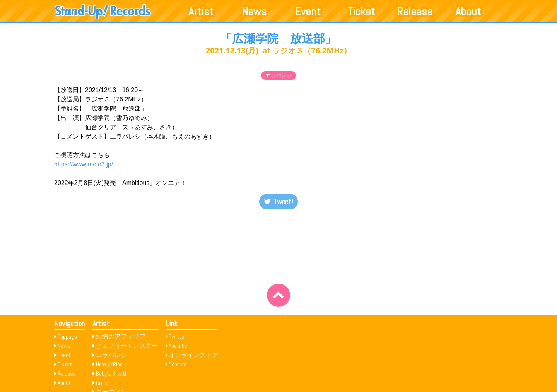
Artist (201, 12)
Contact (178, 364)
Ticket (361, 12)
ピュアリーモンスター (127, 346)
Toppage (67, 336)
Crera (102, 383)
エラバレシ (278, 75)
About (468, 12)
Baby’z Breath (112, 374)
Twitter (177, 336)
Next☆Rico (109, 364)
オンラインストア (193, 355)
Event (308, 12)
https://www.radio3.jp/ (84, 164)
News (254, 12)
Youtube (178, 346)
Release (415, 12)
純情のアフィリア (121, 336)
